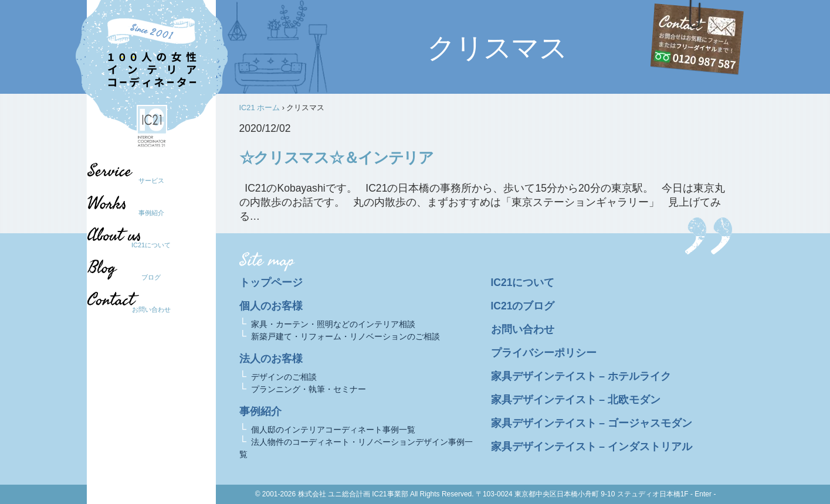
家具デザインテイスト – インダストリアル (592, 447)
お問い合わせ (151, 309)
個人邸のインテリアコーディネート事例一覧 (333, 430)
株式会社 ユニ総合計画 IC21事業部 (353, 494)
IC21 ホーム (260, 108)
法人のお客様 (271, 359)
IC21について (151, 245)
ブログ (145, 277)
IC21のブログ (523, 306)
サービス (151, 181)
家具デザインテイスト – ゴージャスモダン (592, 423)
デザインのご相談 (284, 377)
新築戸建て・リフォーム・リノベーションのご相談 (345, 336)
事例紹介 (151, 213)
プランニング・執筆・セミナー (309, 389)
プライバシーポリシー (544, 353)
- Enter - (703, 494)
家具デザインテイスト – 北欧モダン (576, 400)
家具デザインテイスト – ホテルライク (581, 376)
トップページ (271, 282)
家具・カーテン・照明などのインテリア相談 (333, 324)
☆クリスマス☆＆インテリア (336, 158)
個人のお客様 (271, 306)
